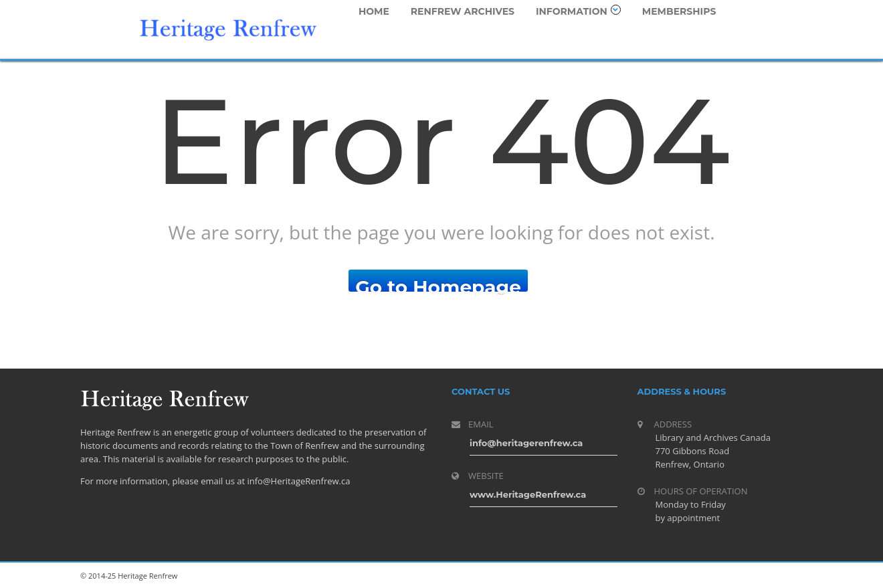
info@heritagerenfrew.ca (526, 443)
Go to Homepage (438, 284)
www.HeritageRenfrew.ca (528, 494)
